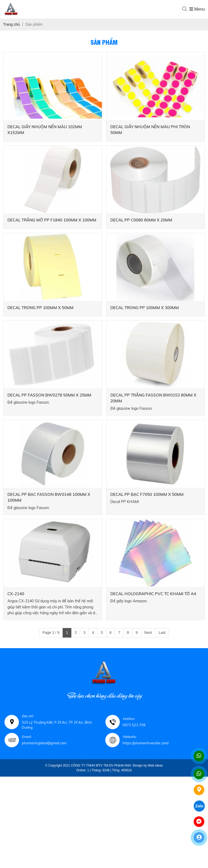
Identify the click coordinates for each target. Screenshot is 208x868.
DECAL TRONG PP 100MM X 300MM (145, 308)
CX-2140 (16, 594)
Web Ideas (155, 765)
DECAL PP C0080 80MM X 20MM (141, 220)
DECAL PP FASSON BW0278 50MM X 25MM (49, 395)
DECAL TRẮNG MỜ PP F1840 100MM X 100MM (52, 220)
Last (162, 633)
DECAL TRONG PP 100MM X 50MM (40, 308)
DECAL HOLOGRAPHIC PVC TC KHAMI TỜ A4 (153, 594)
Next (148, 633)
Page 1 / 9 (51, 633)
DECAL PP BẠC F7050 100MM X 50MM (147, 494)
